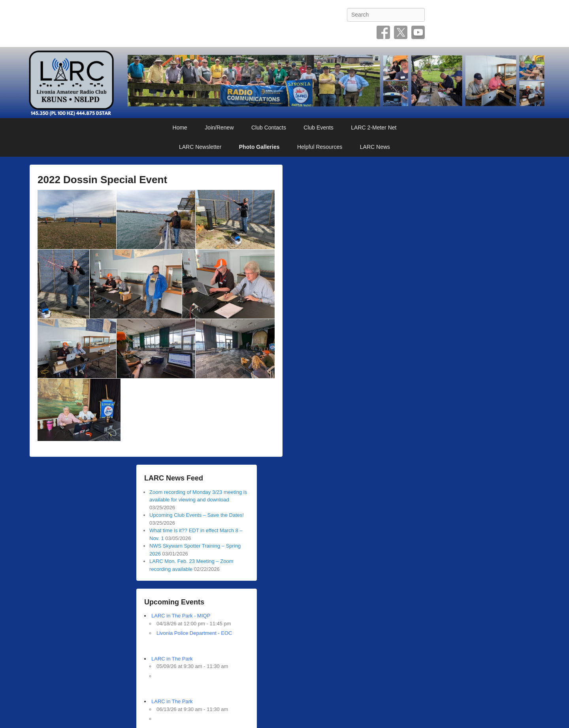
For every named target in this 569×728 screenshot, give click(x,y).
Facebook (383, 32)
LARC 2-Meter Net (374, 128)
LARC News (375, 147)
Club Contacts (269, 128)
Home (180, 128)
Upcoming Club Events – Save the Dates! (197, 515)
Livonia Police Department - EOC (194, 633)
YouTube (418, 32)
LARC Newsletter (200, 147)
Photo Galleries (259, 147)
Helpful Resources (320, 147)
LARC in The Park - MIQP (181, 616)
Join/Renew (219, 128)
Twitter (401, 32)
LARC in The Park (172, 659)
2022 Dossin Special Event (102, 180)
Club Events (318, 128)
